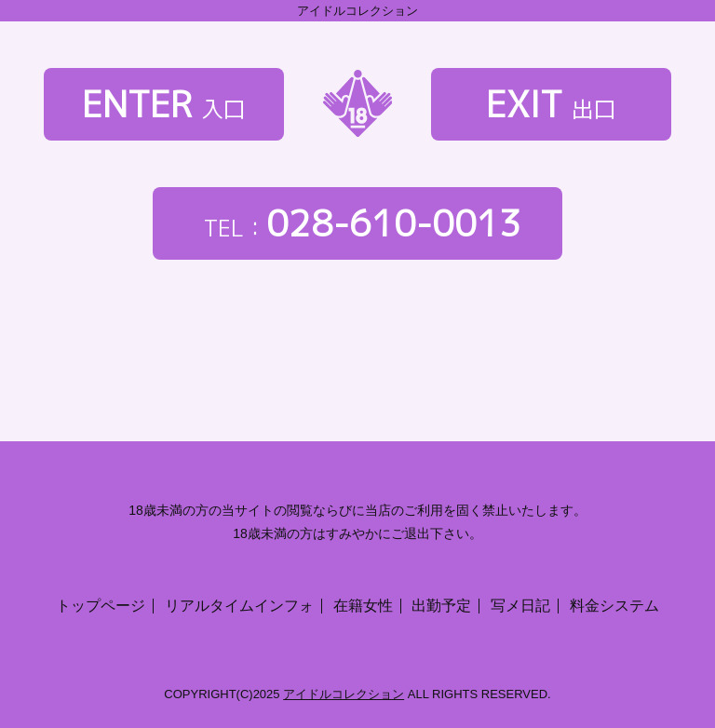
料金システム (614, 606)
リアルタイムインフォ (239, 606)
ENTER (164, 104)
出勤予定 (441, 606)
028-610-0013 (358, 223)
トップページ (101, 606)
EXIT (551, 104)
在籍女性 (363, 606)
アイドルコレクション (344, 694)
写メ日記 (520, 606)
